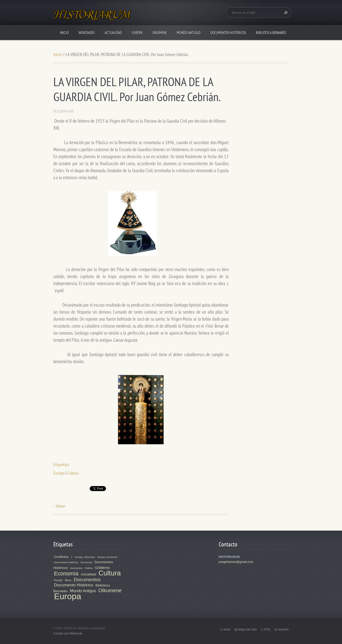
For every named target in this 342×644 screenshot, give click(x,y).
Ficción (58, 580)
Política (89, 568)
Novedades (87, 33)
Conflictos (61, 557)
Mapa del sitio (247, 629)
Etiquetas (61, 464)
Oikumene (160, 33)
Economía (66, 574)
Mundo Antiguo (189, 33)
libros (68, 580)
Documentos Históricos (228, 33)
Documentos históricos (66, 562)
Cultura (73, 473)
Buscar (285, 13)
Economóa (86, 562)
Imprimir (283, 629)
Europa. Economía (107, 557)
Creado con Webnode (68, 633)
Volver (61, 506)
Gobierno (102, 568)
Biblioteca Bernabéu (271, 33)
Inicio (64, 33)
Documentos (87, 580)
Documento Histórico (74, 585)
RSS (267, 629)
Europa (137, 33)
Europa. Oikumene (85, 557)
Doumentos (76, 568)
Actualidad (113, 33)
